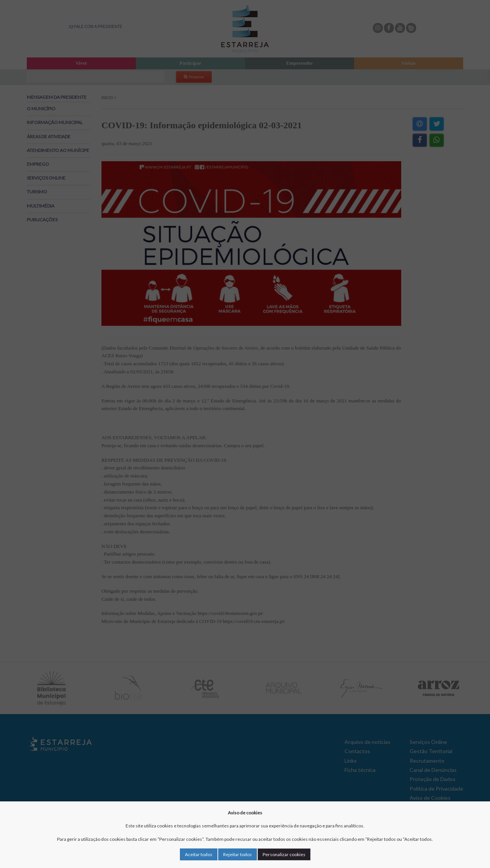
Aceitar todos (199, 854)
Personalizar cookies (284, 854)
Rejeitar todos (238, 854)
